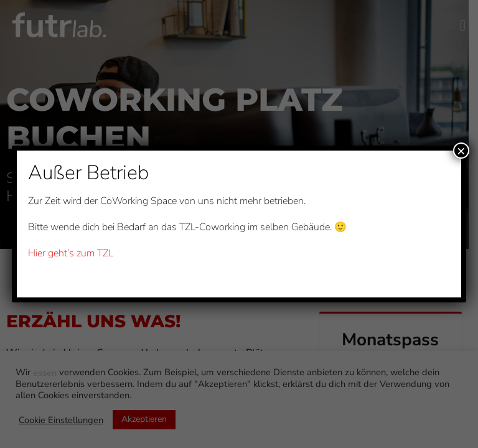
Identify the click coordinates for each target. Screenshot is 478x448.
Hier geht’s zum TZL (71, 253)
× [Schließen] (461, 151)
